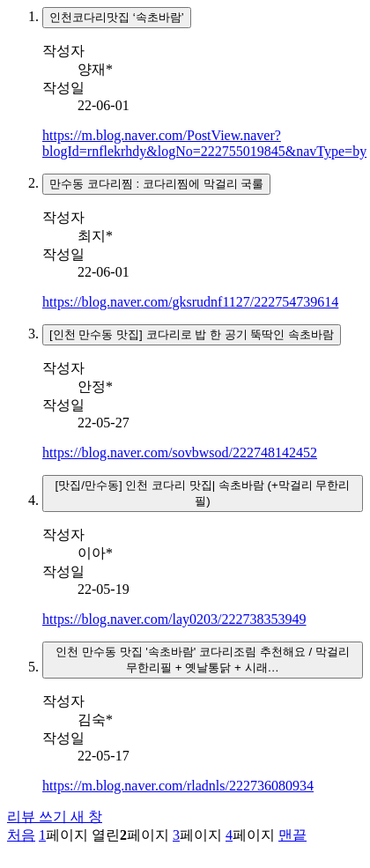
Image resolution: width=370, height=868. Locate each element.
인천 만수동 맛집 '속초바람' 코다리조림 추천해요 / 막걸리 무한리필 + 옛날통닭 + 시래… (203, 660)
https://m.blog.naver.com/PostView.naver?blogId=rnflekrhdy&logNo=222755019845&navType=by (204, 143)
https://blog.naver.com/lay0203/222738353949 (174, 619)
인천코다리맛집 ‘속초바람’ (117, 17)
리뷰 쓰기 (55, 816)
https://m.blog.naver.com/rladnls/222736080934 (178, 786)
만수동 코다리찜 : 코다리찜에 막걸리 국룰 (156, 184)
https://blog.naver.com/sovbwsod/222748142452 (180, 453)
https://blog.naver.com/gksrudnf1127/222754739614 (190, 302)
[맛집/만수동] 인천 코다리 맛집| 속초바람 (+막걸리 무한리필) (202, 493)
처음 (21, 835)
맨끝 (292, 835)
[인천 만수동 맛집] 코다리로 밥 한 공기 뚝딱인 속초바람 (192, 334)
